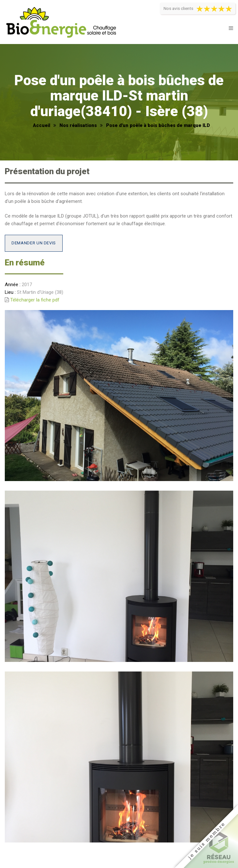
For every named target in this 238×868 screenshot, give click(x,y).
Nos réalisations (78, 125)
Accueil (42, 125)
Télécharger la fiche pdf (35, 300)
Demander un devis (34, 243)
